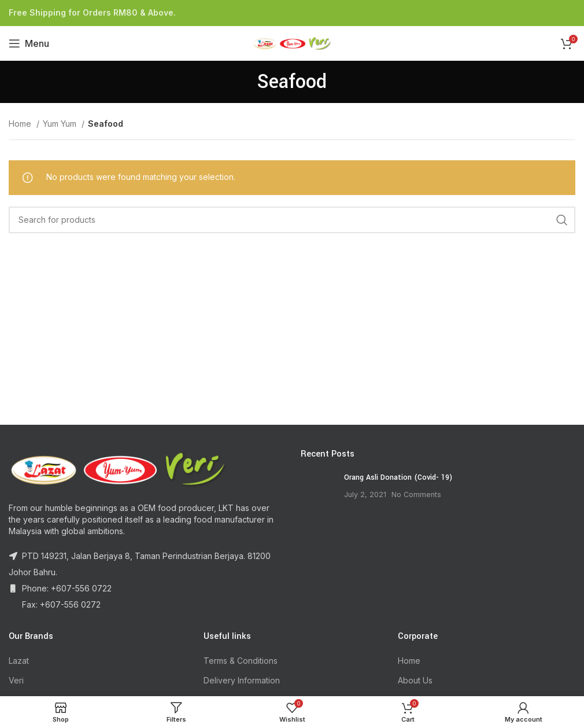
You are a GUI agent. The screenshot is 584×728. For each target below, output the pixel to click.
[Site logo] (292, 43)
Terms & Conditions (241, 661)
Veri (16, 680)
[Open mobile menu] (29, 43)
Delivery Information (242, 680)
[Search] (292, 220)
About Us (415, 680)
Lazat (19, 661)
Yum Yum (61, 124)
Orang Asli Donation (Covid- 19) (398, 477)
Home (21, 124)
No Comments (416, 494)
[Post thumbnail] (318, 490)
